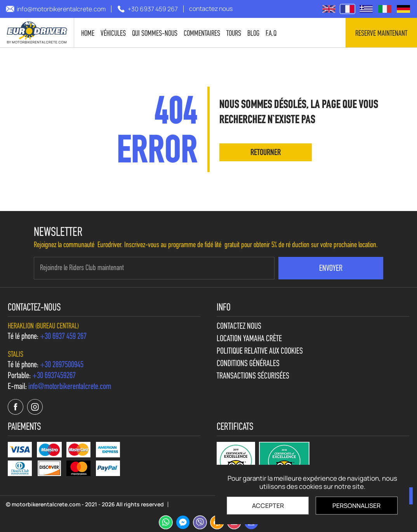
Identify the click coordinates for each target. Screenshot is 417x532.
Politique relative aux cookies (260, 352)
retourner (266, 153)
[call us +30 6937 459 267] (147, 9)
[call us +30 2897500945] (62, 365)
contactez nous (239, 327)
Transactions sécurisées (253, 377)
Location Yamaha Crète (249, 339)
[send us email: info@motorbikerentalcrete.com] (56, 9)
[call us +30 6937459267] (54, 376)
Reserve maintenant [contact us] (381, 34)
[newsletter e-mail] (154, 268)
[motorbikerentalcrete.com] (37, 33)
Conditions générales (248, 364)
